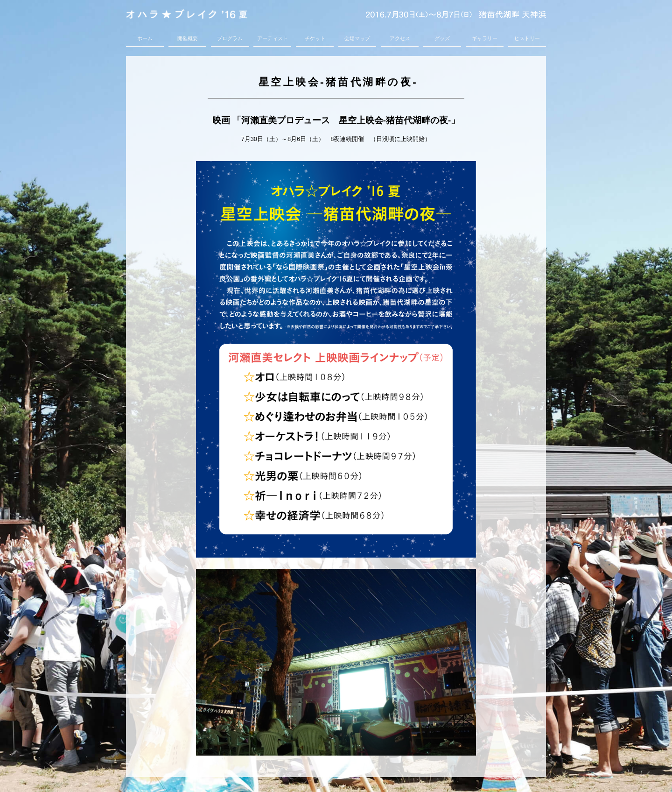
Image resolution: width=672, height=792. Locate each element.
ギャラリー (485, 38)
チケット (315, 38)
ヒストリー (527, 38)
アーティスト (273, 38)
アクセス (400, 38)
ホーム (145, 38)
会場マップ (357, 38)
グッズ (442, 38)
